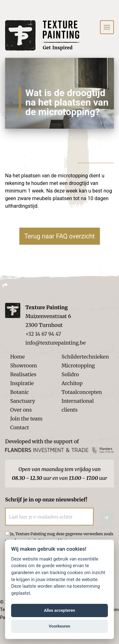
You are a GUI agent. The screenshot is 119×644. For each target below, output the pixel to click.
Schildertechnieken (85, 357)
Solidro (70, 374)
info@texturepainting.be (56, 343)
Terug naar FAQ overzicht (59, 236)
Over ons (21, 410)
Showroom (24, 365)
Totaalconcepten (82, 392)
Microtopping (78, 365)
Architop (72, 383)
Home (17, 357)
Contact (20, 427)
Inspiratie (22, 383)
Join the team (26, 419)
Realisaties (23, 374)
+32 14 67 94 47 (43, 334)
